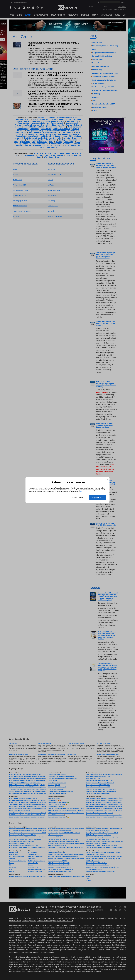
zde (81, 492)
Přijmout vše (97, 498)
